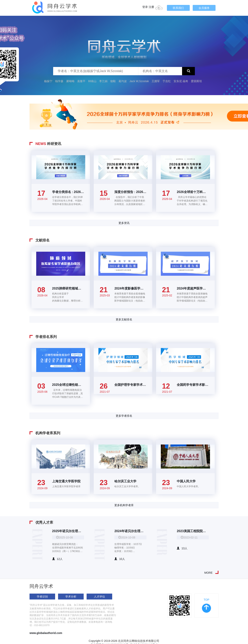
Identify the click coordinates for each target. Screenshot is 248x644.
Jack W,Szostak (139, 81)
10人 (120, 559)
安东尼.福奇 (181, 81)
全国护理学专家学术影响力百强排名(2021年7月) (130, 385)
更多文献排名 (124, 319)
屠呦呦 (70, 81)
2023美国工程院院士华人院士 (193, 531)
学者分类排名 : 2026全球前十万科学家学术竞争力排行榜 (68, 192)
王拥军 (156, 81)
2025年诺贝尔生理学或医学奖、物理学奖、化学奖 (68, 531)
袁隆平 (81, 81)
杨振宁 (48, 81)
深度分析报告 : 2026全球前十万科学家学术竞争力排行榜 (130, 192)
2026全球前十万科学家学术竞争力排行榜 (193, 192)
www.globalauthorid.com (46, 633)
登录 (145, 7)
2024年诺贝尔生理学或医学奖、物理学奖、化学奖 (130, 531)
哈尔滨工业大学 (125, 481)
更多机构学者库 (124, 505)
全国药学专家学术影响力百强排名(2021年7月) (193, 385)
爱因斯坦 (196, 81)
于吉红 (167, 81)
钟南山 (92, 81)
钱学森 (59, 81)
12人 (57, 559)
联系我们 (178, 8)
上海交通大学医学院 (66, 481)
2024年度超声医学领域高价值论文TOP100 (193, 288)
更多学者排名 (124, 416)
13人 (182, 548)
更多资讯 (124, 223)
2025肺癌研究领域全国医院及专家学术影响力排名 (68, 288)
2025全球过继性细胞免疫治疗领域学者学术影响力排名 (68, 385)
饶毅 (113, 81)
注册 (151, 7)
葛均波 (123, 81)
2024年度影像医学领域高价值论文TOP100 (130, 288)
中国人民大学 (186, 481)
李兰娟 (103, 81)
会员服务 (204, 8)
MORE (208, 573)
